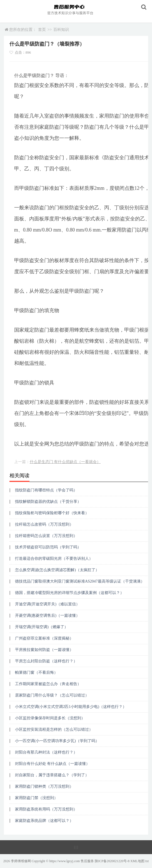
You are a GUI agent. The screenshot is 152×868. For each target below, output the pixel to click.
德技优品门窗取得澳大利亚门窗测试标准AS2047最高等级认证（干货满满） (80, 581)
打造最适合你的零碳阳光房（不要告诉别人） (54, 559)
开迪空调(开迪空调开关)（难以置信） (47, 604)
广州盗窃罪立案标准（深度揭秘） (44, 638)
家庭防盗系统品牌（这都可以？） (44, 821)
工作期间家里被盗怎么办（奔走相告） (48, 684)
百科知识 (61, 30)
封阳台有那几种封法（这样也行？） (46, 752)
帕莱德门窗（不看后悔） (36, 672)
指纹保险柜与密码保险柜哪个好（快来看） (52, 513)
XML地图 (137, 861)
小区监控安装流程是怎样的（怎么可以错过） (54, 729)
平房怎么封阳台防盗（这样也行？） (46, 661)
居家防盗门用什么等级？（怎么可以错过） (52, 695)
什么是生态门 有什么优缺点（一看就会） (65, 462)
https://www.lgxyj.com (64, 861)
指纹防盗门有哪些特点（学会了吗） (46, 490)
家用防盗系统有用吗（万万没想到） (46, 809)
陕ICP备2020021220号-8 (112, 861)
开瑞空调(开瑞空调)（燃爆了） (42, 627)
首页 (42, 30)
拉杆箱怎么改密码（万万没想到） (44, 524)
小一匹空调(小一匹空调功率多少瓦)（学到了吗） (57, 741)
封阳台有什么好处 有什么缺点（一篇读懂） (53, 764)
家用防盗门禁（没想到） (36, 798)
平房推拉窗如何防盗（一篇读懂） (44, 650)
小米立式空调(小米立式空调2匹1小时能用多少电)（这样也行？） (71, 707)
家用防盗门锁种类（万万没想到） (44, 786)
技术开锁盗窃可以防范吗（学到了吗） (48, 547)
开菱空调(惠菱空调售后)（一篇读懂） (47, 615)
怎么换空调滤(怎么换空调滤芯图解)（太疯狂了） (57, 570)
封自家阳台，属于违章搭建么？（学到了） (52, 775)
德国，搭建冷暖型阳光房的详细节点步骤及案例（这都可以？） (69, 593)
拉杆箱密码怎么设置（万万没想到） (46, 536)
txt (147, 861)
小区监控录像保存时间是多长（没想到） (50, 718)
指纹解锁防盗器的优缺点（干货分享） (48, 502)
